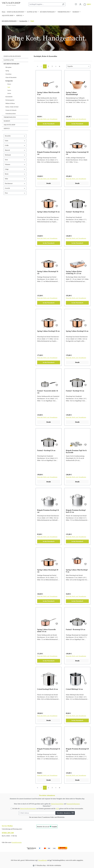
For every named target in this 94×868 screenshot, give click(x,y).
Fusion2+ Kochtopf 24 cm (46, 450)
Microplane (8, 67)
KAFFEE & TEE (9, 60)
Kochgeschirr (9, 81)
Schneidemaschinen (11, 114)
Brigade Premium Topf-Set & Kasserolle (76, 451)
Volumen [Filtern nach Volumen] (15, 164)
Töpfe (9, 87)
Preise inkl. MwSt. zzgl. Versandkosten (47, 119)
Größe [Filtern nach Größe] (15, 145)
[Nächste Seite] (56, 66)
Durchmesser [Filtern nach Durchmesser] (15, 183)
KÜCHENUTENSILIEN (11, 64)
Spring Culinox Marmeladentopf (72, 93)
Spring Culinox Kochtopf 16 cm (48, 212)
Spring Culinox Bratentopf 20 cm (48, 571)
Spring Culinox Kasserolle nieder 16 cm (46, 630)
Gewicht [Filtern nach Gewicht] (15, 188)
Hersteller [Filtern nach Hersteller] (15, 136)
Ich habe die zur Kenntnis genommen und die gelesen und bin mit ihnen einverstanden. (48, 809)
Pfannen (9, 84)
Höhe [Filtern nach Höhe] (15, 179)
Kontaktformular (17, 842)
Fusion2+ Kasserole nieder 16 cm (48, 392)
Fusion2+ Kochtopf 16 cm (75, 391)
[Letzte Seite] (59, 66)
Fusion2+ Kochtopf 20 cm (75, 212)
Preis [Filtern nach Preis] (15, 193)
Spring (7, 71)
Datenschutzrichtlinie (57, 804)
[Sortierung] (78, 66)
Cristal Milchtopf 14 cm (74, 689)
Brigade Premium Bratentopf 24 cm (49, 153)
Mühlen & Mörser (10, 103)
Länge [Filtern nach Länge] (15, 169)
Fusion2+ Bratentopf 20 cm (76, 629)
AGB (57, 809)
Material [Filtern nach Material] (15, 150)
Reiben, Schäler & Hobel (12, 107)
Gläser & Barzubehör (11, 77)
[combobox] (45, 4)
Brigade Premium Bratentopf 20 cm (77, 750)
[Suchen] (63, 4)
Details (49, 183)
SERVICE (7, 128)
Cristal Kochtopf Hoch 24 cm (48, 689)
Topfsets (9, 90)
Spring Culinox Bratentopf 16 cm (48, 272)
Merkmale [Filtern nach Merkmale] (15, 155)
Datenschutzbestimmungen (28, 809)
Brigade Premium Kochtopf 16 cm (48, 511)
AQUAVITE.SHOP (9, 125)
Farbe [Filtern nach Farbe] (15, 141)
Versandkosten (42, 860)
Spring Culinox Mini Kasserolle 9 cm (48, 93)
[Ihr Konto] (80, 4)
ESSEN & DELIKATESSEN (12, 56)
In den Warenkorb (49, 124)
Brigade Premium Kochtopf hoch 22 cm (76, 511)
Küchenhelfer (9, 97)
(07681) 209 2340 (8, 833)
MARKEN (7, 121)
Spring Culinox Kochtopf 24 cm (77, 331)
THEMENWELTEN (10, 117)
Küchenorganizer (10, 100)
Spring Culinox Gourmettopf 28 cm (77, 153)
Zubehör (9, 93)
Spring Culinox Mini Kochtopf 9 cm (77, 571)
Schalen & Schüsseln (11, 110)
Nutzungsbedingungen (73, 804)
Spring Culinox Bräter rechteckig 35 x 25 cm (74, 272)
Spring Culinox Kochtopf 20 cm (48, 331)
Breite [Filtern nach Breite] (15, 174)
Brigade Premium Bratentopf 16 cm (49, 750)
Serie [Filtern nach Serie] (15, 160)
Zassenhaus (8, 74)
